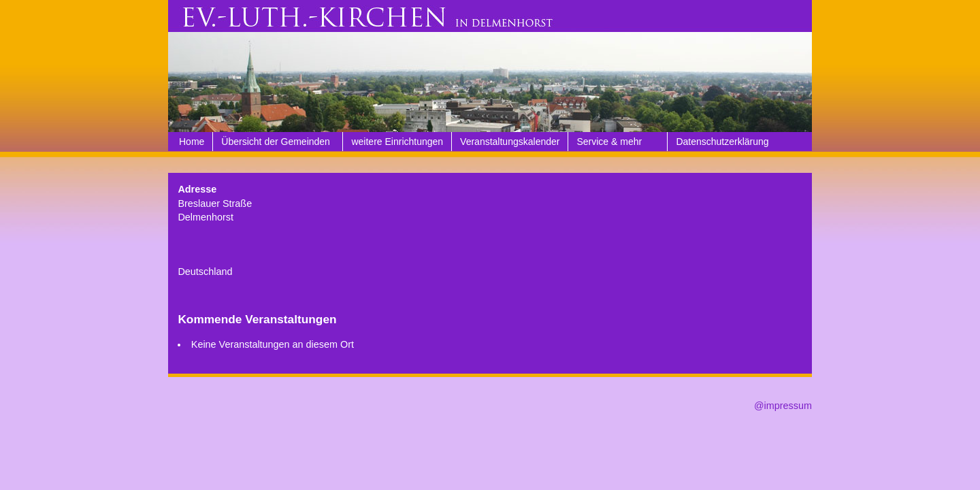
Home (192, 142)
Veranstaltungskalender (510, 142)
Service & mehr (609, 142)
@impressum (783, 406)
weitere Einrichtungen (397, 142)
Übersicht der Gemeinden (276, 142)
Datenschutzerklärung (722, 142)
